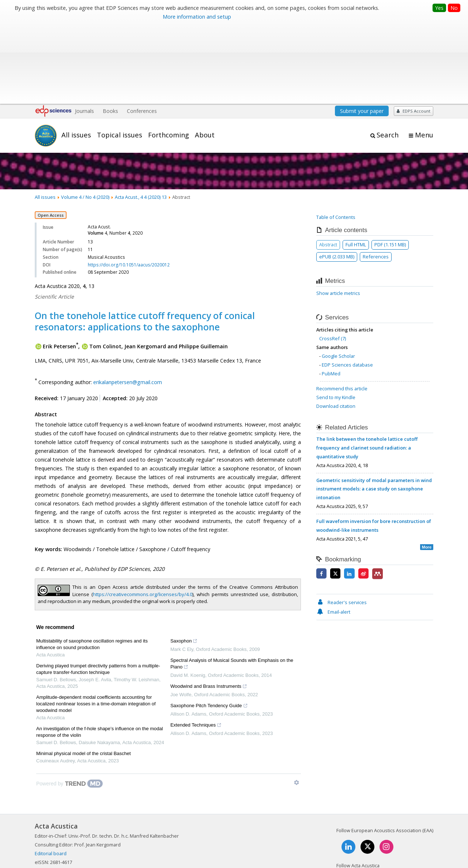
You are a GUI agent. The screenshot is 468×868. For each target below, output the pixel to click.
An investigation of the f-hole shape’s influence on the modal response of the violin (100, 653)
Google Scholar (338, 277)
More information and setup (197, 17)
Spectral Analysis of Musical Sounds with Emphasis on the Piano (232, 586)
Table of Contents (336, 138)
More (427, 468)
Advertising (421, 837)
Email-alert (333, 533)
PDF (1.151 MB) (390, 166)
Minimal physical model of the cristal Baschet (84, 675)
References (376, 178)
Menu (424, 56)
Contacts (350, 837)
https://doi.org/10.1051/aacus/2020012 (129, 186)
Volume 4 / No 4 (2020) (85, 118)
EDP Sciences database (347, 286)
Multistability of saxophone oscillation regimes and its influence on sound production (92, 566)
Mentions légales (312, 837)
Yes (439, 8)
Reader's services (341, 523)
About (205, 56)
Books (110, 32)
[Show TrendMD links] (297, 704)
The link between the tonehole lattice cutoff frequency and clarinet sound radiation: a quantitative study (367, 369)
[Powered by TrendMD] (69, 705)
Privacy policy (384, 837)
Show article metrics (338, 215)
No (454, 8)
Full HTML (356, 166)
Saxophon (184, 563)
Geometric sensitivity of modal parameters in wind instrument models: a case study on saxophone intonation (374, 410)
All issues (76, 56)
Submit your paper (362, 32)
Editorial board (51, 774)
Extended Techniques (196, 647)
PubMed (331, 295)
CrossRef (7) (333, 260)
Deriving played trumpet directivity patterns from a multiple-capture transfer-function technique (98, 590)
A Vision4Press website (412, 858)
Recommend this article (342, 310)
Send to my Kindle (336, 318)
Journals (84, 32)
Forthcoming (169, 56)
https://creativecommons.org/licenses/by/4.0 (143, 515)
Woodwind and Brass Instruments (209, 609)
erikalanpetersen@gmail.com (128, 303)
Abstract (328, 166)
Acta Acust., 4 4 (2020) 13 (141, 118)
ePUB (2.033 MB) (337, 178)
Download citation (336, 327)
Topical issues (120, 56)
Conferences (142, 32)
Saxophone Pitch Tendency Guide (209, 628)
